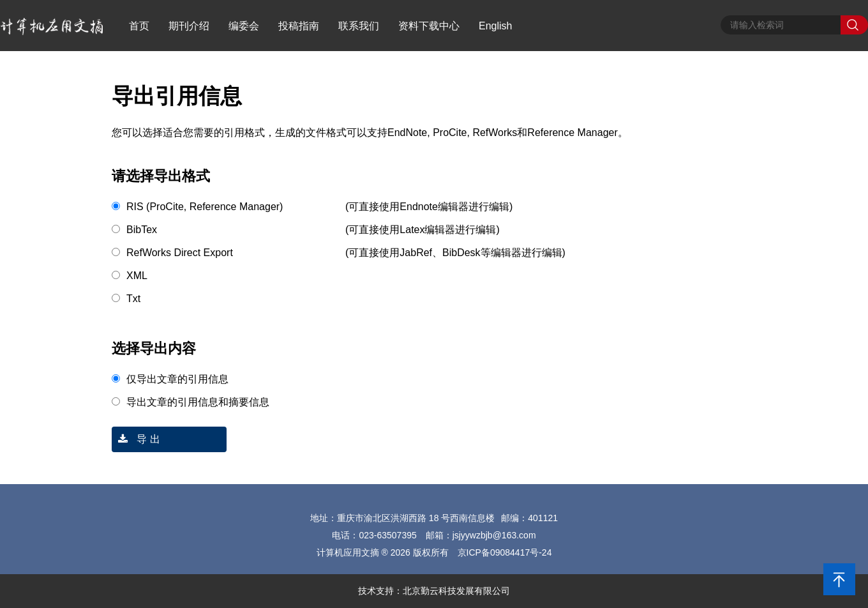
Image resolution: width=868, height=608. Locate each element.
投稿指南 (299, 26)
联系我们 (359, 26)
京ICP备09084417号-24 (505, 552)
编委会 (244, 26)
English (495, 26)
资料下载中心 (429, 26)
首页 (139, 26)
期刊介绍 (189, 26)
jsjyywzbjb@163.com (494, 535)
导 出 (136, 439)
